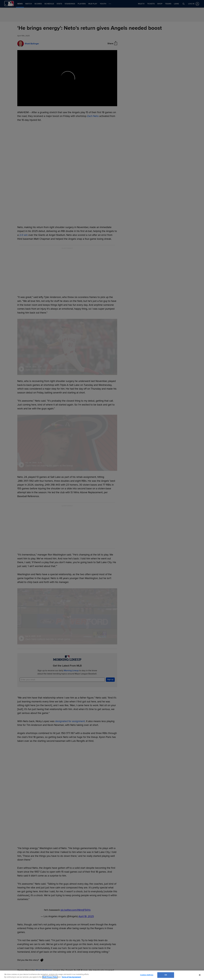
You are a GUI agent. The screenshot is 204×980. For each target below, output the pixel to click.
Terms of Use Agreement (71, 977)
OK (166, 975)
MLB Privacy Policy (50, 977)
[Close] (200, 975)
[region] (102, 975)
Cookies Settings (147, 975)
